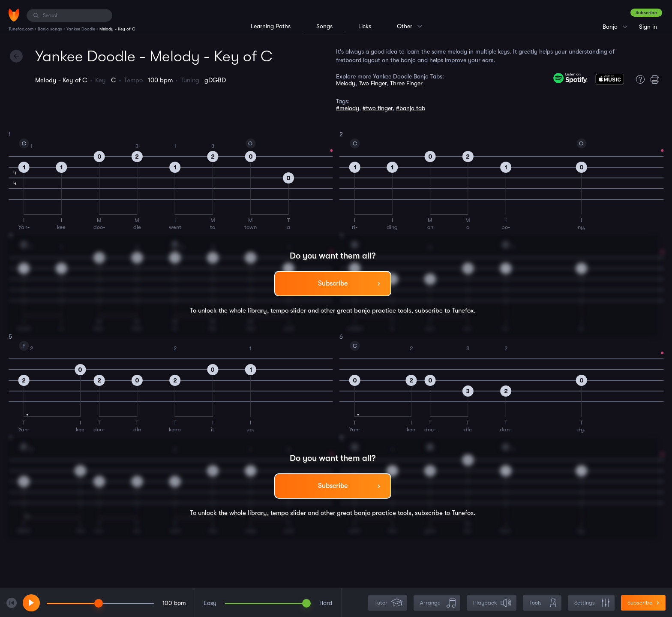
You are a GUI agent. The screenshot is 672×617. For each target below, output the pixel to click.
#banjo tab (411, 108)
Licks (365, 26)
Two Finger (373, 83)
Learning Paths (271, 26)
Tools (543, 603)
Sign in (648, 27)
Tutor (388, 603)
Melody (346, 83)
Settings (592, 603)
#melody (348, 108)
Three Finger (406, 83)
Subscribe (646, 13)
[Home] (14, 15)
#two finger (378, 108)
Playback (492, 603)
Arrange (438, 603)
